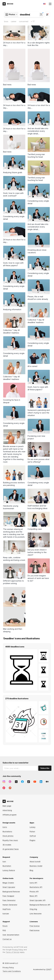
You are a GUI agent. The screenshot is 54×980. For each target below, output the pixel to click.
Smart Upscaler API (38, 900)
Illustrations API (36, 887)
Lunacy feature (9, 870)
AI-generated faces (11, 849)
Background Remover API (40, 905)
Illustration (7, 866)
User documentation (11, 935)
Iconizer (6, 913)
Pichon (32, 831)
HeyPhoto (7, 909)
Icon (4, 861)
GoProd (33, 836)
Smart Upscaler (9, 887)
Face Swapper (9, 896)
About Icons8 (35, 861)
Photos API (34, 891)
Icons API (33, 883)
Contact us (7, 939)
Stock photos (8, 836)
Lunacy (33, 827)
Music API (34, 896)
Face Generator (9, 900)
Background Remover (11, 891)
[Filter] (47, 14)
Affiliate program (10, 815)
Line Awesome (36, 913)
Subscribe (45, 768)
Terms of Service (13, 952)
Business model (36, 866)
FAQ (4, 930)
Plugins (33, 840)
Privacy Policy (18, 950)
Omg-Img (33, 909)
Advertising (7, 810)
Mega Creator (8, 883)
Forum (5, 926)
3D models (7, 845)
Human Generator (10, 905)
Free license (35, 926)
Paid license (35, 930)
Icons (5, 827)
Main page (7, 806)
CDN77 (49, 969)
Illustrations (7, 831)
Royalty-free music (10, 840)
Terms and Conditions (12, 971)
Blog (31, 870)
